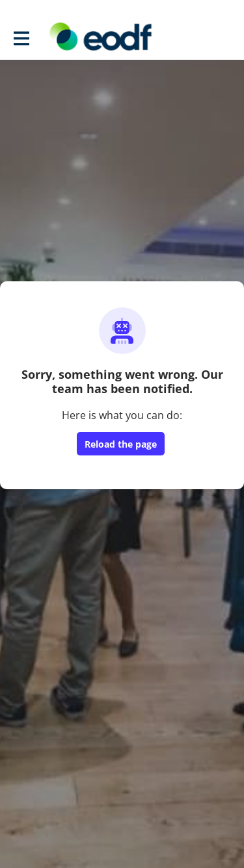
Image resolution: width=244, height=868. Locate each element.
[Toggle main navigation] (21, 37)
